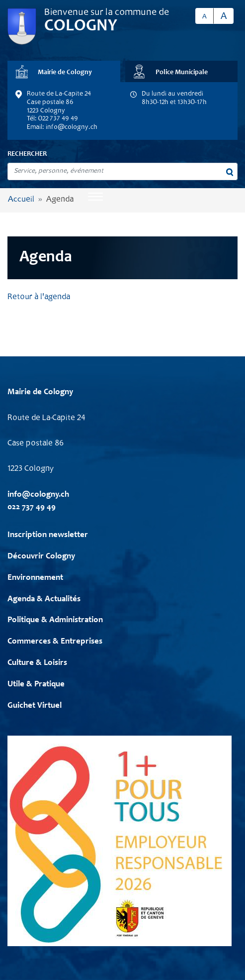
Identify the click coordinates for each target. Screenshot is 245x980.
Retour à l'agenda (39, 297)
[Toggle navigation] (95, 198)
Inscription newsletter (48, 535)
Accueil (21, 200)
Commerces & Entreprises (55, 642)
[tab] (64, 71)
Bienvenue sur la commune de (107, 13)
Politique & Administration (55, 620)
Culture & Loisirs (37, 663)
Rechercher (27, 154)
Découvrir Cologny (41, 557)
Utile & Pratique (36, 685)
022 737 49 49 (32, 507)
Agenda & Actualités (44, 599)
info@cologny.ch (72, 127)
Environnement (35, 578)
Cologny (81, 26)
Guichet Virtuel (35, 706)
